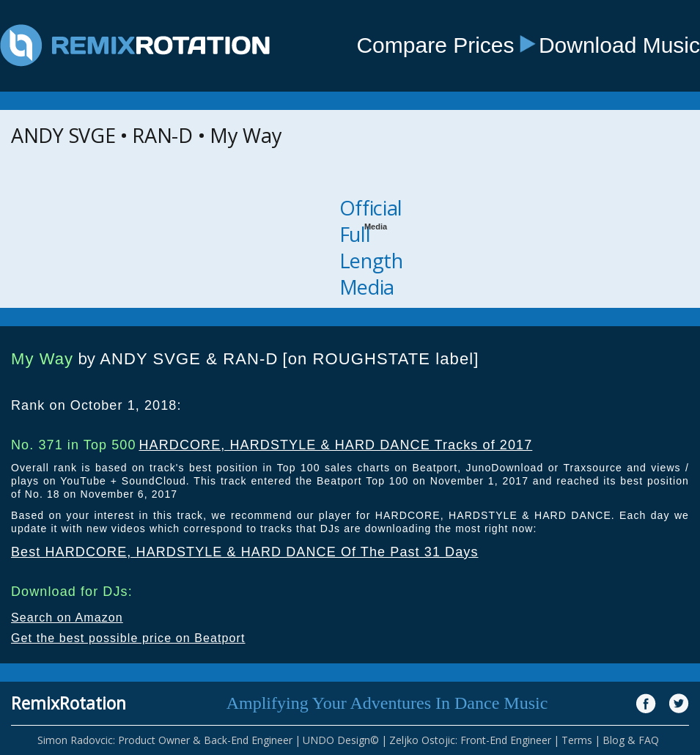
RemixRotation (69, 703)
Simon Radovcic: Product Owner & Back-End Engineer (165, 740)
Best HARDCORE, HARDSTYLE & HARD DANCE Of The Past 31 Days (245, 552)
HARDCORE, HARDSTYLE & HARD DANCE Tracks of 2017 (335, 445)
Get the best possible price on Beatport (128, 638)
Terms (577, 740)
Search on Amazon (67, 618)
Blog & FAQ (631, 740)
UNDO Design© (341, 740)
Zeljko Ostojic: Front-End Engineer (470, 740)
